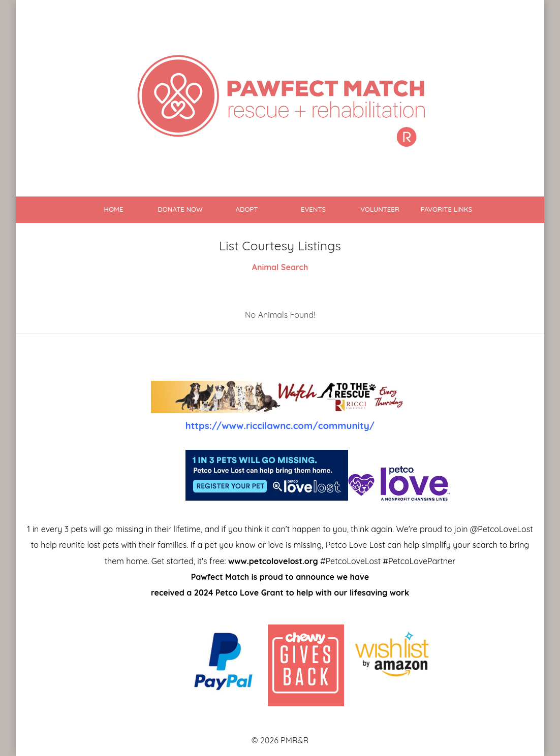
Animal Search (280, 267)
